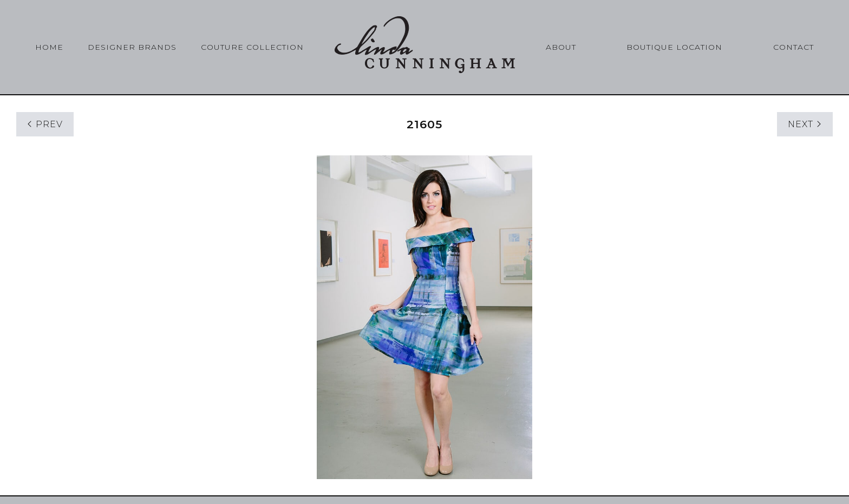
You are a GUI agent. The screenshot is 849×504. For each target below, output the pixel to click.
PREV (45, 124)
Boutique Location (674, 47)
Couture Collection (252, 47)
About (561, 47)
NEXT (805, 124)
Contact (794, 47)
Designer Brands (132, 47)
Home (49, 47)
